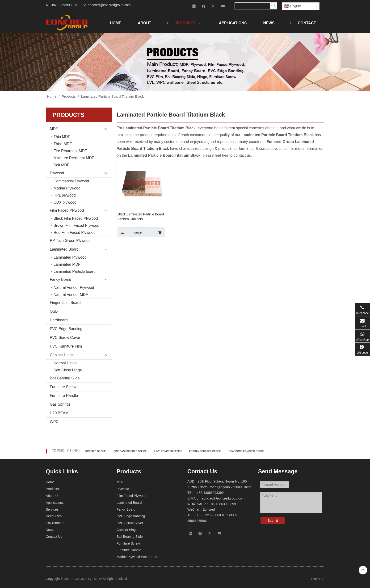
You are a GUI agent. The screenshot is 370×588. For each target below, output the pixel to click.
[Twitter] (213, 6)
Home (50, 482)
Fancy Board (61, 279)
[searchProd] (252, 6)
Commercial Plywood (71, 181)
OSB (54, 311)
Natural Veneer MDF (71, 295)
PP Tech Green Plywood (70, 241)
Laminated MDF (67, 264)
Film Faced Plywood (67, 210)
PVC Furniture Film (66, 346)
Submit (273, 521)
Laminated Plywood (70, 257)
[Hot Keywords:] (273, 6)
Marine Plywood (67, 188)
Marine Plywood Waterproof (137, 557)
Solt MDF (61, 165)
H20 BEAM (59, 413)
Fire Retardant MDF (70, 151)
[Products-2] (185, 62)
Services (52, 509)
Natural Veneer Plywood (74, 288)
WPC (54, 422)
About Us (53, 496)
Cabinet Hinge (62, 355)
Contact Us (54, 537)
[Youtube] (223, 6)
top (363, 570)
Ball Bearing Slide (65, 378)
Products (52, 489)
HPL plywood (65, 195)
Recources (54, 516)
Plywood (57, 173)
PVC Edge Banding (66, 329)
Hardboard (59, 320)
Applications (55, 503)
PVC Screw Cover (65, 338)
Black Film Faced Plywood (76, 218)
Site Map (318, 579)
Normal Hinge (65, 363)
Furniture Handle (64, 396)
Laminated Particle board (75, 271)
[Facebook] (204, 6)
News (50, 530)
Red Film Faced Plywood (75, 233)
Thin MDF (62, 137)
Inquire (130, 232)
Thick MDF (63, 144)
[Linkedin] (194, 6)
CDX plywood (65, 202)
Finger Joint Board (65, 303)
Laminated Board (64, 249)
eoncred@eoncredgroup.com (109, 5)
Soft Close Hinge (68, 370)
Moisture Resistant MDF (74, 158)
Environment (55, 523)
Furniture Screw (63, 387)
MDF (54, 129)
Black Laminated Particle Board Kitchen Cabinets (141, 217)
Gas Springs (60, 404)
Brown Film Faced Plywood (76, 225)
